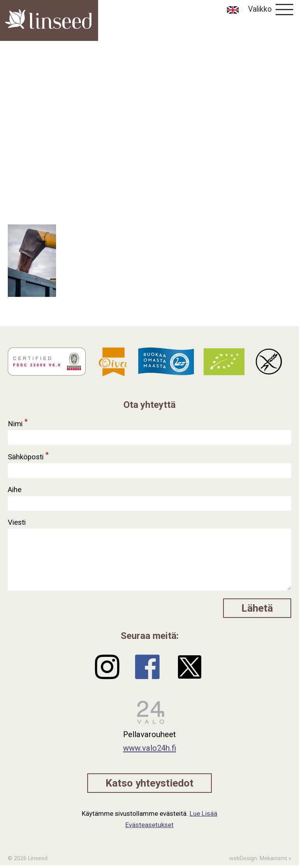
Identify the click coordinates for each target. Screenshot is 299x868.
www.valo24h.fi (149, 748)
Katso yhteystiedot (149, 783)
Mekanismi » (275, 858)
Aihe (16, 490)
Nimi (18, 422)
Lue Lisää (203, 813)
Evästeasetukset (149, 825)
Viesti (18, 522)
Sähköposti (29, 455)
